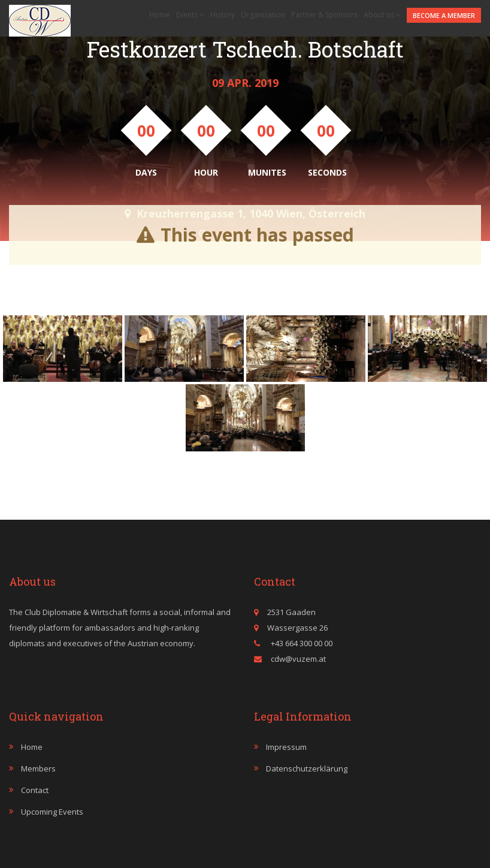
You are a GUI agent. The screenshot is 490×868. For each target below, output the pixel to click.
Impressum (286, 747)
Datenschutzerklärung (307, 768)
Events (190, 15)
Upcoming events (52, 812)
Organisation (263, 15)
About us (382, 15)
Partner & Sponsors (324, 15)
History (223, 15)
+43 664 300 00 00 (301, 643)
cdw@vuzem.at (298, 659)
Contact (35, 790)
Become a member (444, 15)
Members (38, 768)
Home (160, 15)
